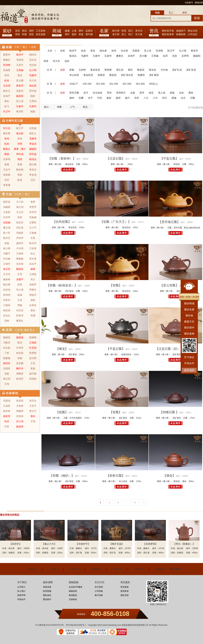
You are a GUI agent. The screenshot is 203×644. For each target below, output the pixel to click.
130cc (82, 227)
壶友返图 (41, 34)
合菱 (133, 93)
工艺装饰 (41, 31)
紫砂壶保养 (168, 34)
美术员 (139, 31)
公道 (74, 31)
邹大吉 (56, 61)
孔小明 (183, 51)
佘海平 (131, 56)
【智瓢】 (116, 285)
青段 (130, 70)
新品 (24, 31)
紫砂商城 (189, 303)
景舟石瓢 (74, 93)
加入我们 (21, 591)
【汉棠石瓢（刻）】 (169, 349)
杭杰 (83, 51)
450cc (195, 553)
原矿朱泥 (191, 70)
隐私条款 (47, 595)
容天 (86, 93)
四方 (165, 98)
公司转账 (99, 591)
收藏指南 (181, 34)
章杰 (93, 51)
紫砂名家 (74, 569)
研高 (124, 31)
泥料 (31, 31)
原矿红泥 (177, 70)
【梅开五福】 (117, 544)
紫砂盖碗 (189, 334)
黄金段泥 (88, 75)
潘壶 (191, 93)
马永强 (124, 51)
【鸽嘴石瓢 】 (169, 412)
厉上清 (148, 51)
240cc (26, 553)
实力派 (139, 34)
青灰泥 (152, 70)
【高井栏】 (15, 544)
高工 (124, 34)
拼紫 (72, 70)
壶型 (31, 34)
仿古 (183, 98)
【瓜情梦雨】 (150, 544)
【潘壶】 (169, 476)
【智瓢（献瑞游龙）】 (62, 285)
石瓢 (193, 98)
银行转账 (99, 595)
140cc (85, 291)
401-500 (127, 84)
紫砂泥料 (96, 569)
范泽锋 (159, 51)
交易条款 (73, 599)
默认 (48, 107)
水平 (90, 98)
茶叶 (67, 34)
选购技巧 (181, 31)
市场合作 (21, 599)
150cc (130, 164)
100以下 (74, 84)
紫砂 (7, 31)
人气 (74, 107)
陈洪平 (73, 51)
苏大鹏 (143, 56)
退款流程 (125, 595)
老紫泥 (101, 75)
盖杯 (74, 34)
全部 (62, 51)
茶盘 (81, 34)
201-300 (100, 84)
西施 (174, 98)
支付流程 (99, 587)
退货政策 (125, 591)
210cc (136, 354)
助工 (131, 34)
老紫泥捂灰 (126, 354)
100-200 (87, 84)
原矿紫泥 (154, 75)
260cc (85, 481)
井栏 (137, 98)
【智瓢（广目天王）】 (116, 222)
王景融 (155, 56)
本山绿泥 (74, 75)
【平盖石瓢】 (169, 159)
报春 (172, 93)
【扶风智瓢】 (62, 222)
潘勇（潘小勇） (56, 164)
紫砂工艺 (117, 569)
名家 (104, 31)
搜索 (197, 18)
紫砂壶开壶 (168, 31)
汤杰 (67, 61)
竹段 (100, 98)
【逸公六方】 (49, 544)
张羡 (175, 56)
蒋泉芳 (194, 51)
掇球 (118, 98)
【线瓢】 (62, 412)
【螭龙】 (62, 349)
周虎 (46, 61)
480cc (127, 553)
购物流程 (199, 3)
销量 (61, 107)
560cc (94, 553)
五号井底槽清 (76, 418)
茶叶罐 (89, 34)
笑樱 (81, 98)
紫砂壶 (32, 569)
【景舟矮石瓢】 (169, 222)
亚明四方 (121, 93)
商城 (57, 31)
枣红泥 (120, 70)
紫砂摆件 (189, 328)
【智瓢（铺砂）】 (62, 476)
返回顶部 (189, 370)
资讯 (154, 31)
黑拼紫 (108, 70)
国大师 (116, 31)
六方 (155, 98)
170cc (87, 418)
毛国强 (136, 51)
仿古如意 (98, 93)
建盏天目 (189, 321)
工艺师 (53, 569)
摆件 (81, 31)
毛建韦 (85, 56)
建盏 (67, 31)
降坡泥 (141, 70)
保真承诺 (47, 587)
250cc (60, 553)
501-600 (140, 84)
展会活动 (193, 31)
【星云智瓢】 (169, 285)
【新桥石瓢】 (116, 476)
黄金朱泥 (95, 70)
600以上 (154, 84)
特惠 (24, 34)
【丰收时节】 (83, 544)
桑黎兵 (120, 56)
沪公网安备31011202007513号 (49, 625)
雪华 (109, 93)
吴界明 (185, 56)
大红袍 (164, 70)
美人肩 (162, 93)
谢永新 (103, 51)
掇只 (127, 98)
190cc (82, 354)
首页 (18, 31)
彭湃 (165, 56)
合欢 (181, 93)
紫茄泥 (113, 75)
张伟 (114, 51)
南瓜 (151, 93)
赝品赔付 (47, 599)
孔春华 (96, 56)
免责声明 (21, 595)
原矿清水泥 (127, 75)
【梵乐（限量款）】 (184, 544)
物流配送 (73, 595)
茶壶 (18, 34)
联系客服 (47, 591)
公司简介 (21, 587)
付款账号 (189, 3)
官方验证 (189, 357)
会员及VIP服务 (76, 587)
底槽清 (141, 75)
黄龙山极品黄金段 (192, 228)
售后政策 (125, 587)
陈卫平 (171, 51)
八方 (146, 98)
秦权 (109, 98)
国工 (131, 31)
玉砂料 (82, 70)
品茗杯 (89, 31)
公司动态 (193, 34)
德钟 (72, 98)
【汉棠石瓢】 (116, 159)
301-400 (114, 84)
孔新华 (108, 56)
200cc (85, 164)
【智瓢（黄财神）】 (62, 159)
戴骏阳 (197, 56)
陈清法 (73, 56)
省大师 (116, 34)
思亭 (142, 93)
